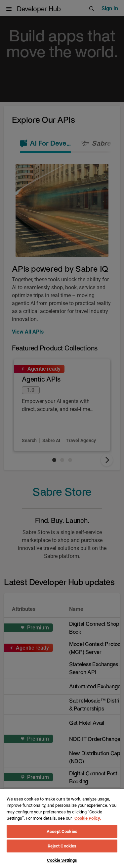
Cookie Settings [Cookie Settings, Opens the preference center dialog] (62, 860)
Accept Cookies (62, 831)
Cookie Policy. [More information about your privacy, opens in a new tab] (88, 818)
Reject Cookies (62, 846)
